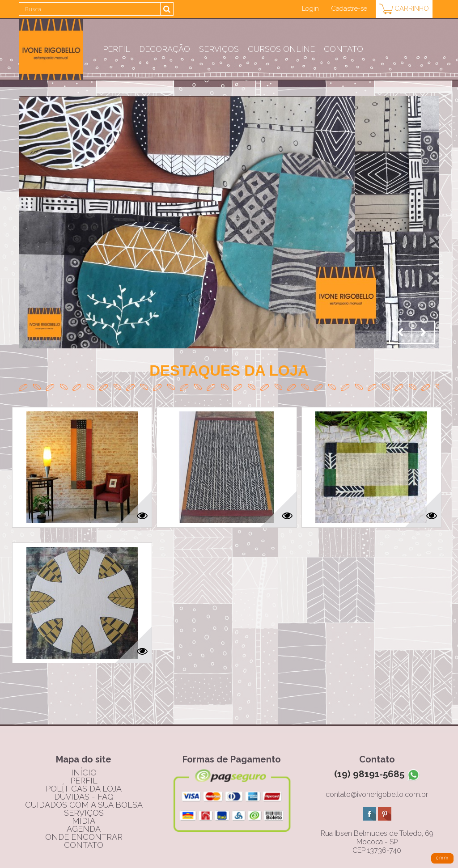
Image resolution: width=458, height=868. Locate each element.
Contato (343, 49)
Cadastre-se (349, 8)
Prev (401, 332)
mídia (84, 821)
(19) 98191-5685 (377, 774)
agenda (84, 829)
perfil (84, 781)
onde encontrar (84, 837)
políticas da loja (84, 789)
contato (84, 845)
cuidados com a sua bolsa (84, 805)
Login (310, 8)
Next (423, 332)
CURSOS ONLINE (281, 49)
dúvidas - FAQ (84, 797)
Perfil (117, 49)
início (84, 773)
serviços (84, 813)
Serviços (219, 49)
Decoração (165, 49)
